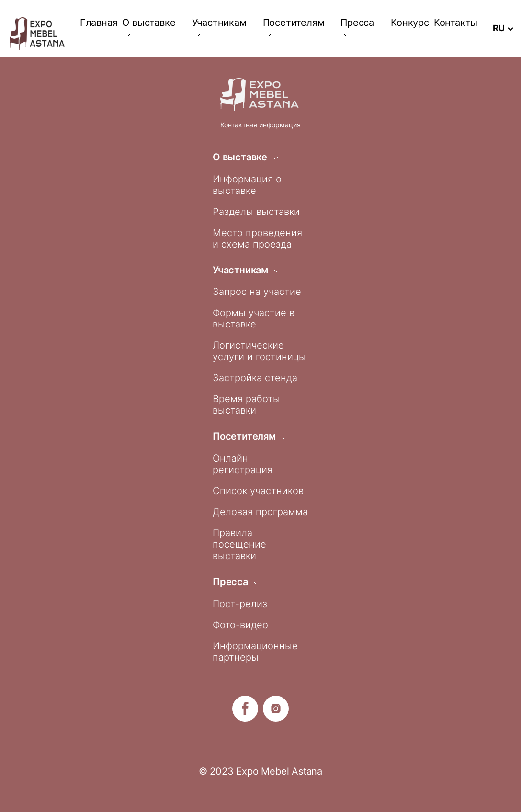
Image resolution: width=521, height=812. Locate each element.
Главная (99, 23)
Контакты (456, 23)
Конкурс (410, 23)
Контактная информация (260, 125)
